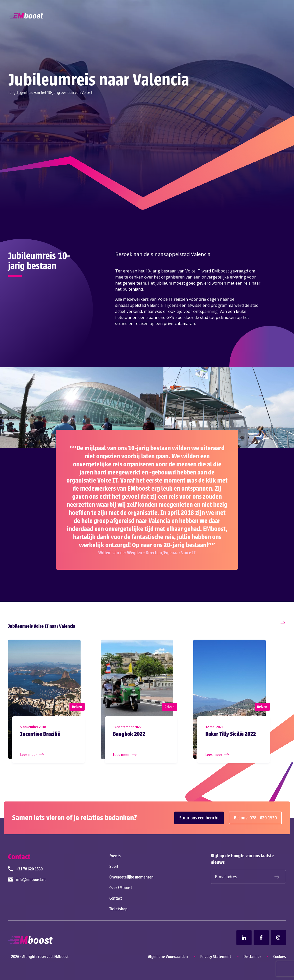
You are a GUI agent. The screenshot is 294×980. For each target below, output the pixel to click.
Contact (116, 898)
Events (115, 856)
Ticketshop (118, 909)
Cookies (280, 957)
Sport (114, 866)
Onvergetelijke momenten (131, 877)
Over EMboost (121, 888)
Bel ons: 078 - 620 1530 (255, 818)
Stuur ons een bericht (199, 818)
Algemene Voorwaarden (168, 957)
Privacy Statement (216, 957)
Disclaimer (252, 957)
